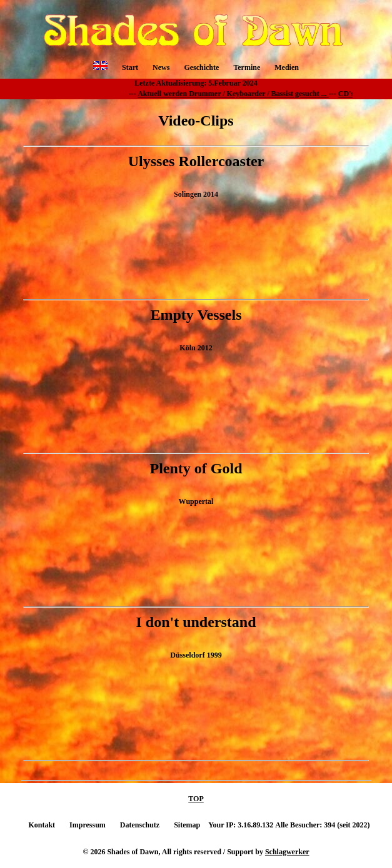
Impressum (88, 825)
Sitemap (187, 825)
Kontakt (42, 825)
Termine (247, 67)
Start (130, 67)
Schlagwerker (287, 852)
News (161, 67)
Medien (287, 67)
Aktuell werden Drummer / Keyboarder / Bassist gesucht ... (237, 94)
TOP (196, 799)
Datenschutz (140, 825)
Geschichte (201, 67)
